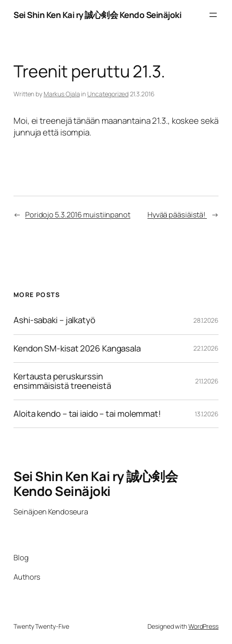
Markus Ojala (62, 94)
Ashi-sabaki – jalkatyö (54, 320)
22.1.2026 (206, 348)
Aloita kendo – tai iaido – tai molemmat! (87, 414)
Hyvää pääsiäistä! (177, 215)
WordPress (203, 626)
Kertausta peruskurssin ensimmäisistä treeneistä (62, 381)
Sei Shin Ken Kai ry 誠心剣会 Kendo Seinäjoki (97, 15)
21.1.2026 (207, 381)
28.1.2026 (206, 320)
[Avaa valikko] (213, 15)
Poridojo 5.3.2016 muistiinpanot (78, 215)
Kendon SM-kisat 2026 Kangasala (77, 349)
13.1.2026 (207, 414)
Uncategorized (108, 94)
